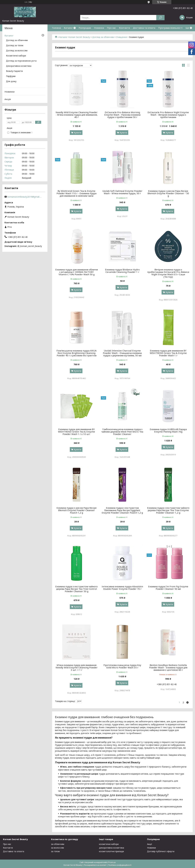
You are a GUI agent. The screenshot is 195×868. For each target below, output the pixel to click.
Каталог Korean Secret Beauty (75, 37)
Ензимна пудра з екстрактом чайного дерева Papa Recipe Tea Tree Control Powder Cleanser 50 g (76, 589)
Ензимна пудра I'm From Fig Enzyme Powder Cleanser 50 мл (168, 588)
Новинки (99, 28)
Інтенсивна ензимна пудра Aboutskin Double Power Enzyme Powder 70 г (122, 588)
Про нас (112, 28)
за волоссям (57, 848)
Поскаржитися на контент (95, 865)
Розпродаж (85, 28)
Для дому (11, 81)
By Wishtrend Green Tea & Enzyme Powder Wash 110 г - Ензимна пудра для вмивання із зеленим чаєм (76, 193)
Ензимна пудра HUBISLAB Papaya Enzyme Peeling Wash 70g (168, 430)
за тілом (55, 851)
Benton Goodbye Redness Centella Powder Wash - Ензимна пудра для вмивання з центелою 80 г (168, 667)
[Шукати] (160, 18)
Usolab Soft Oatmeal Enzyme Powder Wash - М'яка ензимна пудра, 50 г (122, 192)
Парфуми (11, 76)
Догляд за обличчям (103, 37)
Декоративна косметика (19, 66)
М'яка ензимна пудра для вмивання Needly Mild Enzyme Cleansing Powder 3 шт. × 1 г (77, 667)
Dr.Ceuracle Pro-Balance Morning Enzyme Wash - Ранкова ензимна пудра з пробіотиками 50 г (122, 115)
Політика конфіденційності (120, 865)
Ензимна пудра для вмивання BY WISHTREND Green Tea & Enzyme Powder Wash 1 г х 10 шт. (76, 432)
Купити (78, 133)
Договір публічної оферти (161, 851)
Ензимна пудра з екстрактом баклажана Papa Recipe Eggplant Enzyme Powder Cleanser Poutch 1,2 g (122, 510)
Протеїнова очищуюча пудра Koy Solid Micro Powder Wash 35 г (122, 666)
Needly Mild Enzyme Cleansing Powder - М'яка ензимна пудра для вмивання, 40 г (77, 115)
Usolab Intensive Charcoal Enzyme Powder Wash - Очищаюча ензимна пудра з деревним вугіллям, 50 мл (122, 353)
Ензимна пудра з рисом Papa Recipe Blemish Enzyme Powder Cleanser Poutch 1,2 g (77, 510)
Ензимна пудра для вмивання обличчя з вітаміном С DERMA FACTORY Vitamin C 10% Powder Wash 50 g (77, 272)
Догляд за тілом (15, 46)
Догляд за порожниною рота (21, 61)
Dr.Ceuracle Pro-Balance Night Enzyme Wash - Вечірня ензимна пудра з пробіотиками (168, 115)
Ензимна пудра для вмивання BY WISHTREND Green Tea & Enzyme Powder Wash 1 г (168, 353)
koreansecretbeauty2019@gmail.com (25, 197)
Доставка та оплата (144, 28)
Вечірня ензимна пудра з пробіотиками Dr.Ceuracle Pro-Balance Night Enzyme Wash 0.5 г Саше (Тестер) (168, 273)
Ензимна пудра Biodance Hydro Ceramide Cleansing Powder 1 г (122, 271)
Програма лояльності (170, 28)
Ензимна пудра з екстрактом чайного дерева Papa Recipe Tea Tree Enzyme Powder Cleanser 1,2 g (168, 510)
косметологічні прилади (111, 851)
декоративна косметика (112, 848)
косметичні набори (109, 844)
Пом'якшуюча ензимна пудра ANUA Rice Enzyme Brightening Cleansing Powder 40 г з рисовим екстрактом (76, 353)
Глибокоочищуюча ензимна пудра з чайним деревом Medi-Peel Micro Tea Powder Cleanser (122, 432)
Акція (8, 99)
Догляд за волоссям (17, 51)
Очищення (121, 37)
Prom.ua (112, 862)
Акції (150, 844)
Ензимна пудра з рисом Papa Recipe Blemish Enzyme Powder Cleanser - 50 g (168, 193)
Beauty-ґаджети (14, 71)
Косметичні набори (16, 56)
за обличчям (58, 844)
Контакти (124, 28)
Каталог (68, 28)
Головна (56, 28)
